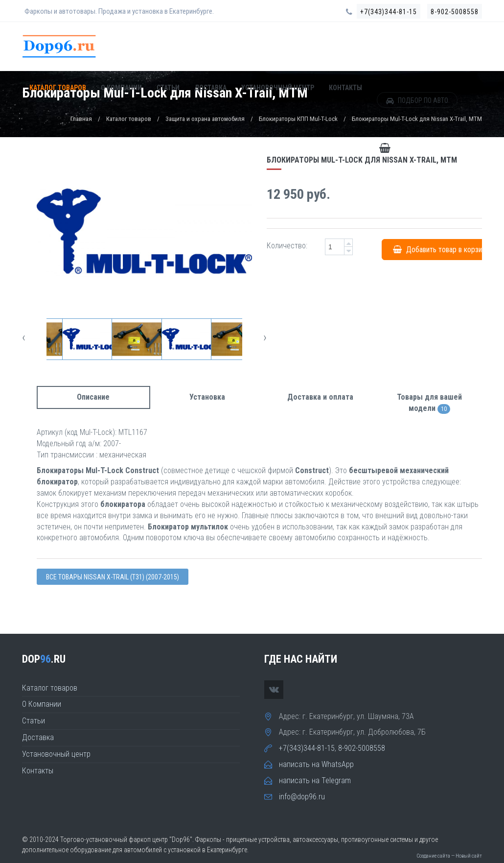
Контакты (345, 89)
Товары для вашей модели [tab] (429, 403)
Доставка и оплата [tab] (320, 397)
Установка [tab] (207, 397)
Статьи (168, 89)
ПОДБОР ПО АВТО (417, 101)
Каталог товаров (58, 89)
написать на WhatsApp (316, 764)
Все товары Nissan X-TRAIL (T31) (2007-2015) (113, 577)
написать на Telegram (315, 780)
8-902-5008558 (455, 12)
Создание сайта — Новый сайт (449, 856)
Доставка (210, 89)
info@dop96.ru (302, 797)
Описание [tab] (93, 397)
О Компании (121, 89)
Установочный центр (278, 89)
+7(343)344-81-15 (389, 12)
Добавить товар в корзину (441, 249)
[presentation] (24, 337)
